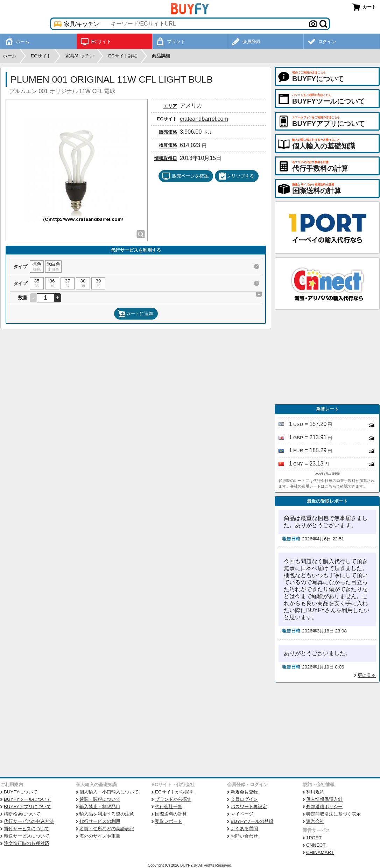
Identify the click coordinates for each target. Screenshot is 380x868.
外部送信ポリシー (324, 807)
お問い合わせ (244, 836)
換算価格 (168, 145)
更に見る (367, 675)
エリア (170, 106)
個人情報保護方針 (324, 799)
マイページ (242, 814)
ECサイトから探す (174, 792)
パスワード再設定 (249, 807)
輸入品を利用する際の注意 (107, 814)
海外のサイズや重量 (100, 836)
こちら (330, 486)
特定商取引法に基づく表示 (333, 814)
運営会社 (315, 821)
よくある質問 (244, 829)
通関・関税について (100, 799)
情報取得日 (166, 158)
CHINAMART (320, 852)
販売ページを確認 (185, 176)
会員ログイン (244, 799)
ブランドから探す (173, 799)
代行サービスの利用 (100, 821)
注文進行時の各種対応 (27, 843)
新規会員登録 (244, 792)
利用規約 (315, 792)
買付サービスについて (27, 829)
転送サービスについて (27, 836)
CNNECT (316, 845)
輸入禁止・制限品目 (100, 807)
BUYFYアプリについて (27, 807)
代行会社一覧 (169, 807)
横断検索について (22, 814)
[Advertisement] (327, 357)
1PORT (314, 838)
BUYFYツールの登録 (252, 821)
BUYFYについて (21, 792)
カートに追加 (135, 314)
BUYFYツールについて (27, 799)
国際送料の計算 (171, 814)
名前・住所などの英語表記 (107, 829)
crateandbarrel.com (204, 119)
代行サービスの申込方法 (29, 821)
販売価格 (168, 132)
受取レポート (169, 821)
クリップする (236, 176)
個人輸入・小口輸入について (109, 792)
